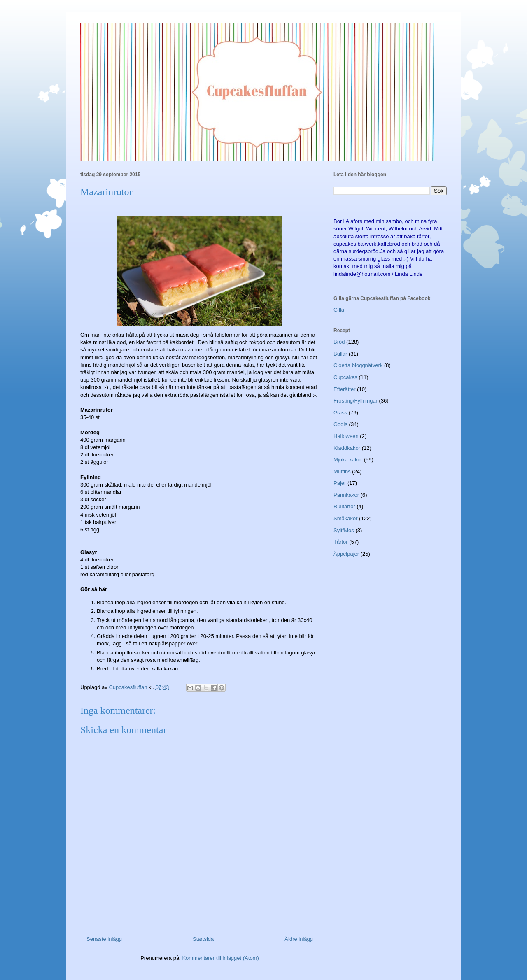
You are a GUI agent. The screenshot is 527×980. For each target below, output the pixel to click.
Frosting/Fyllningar (356, 401)
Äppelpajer (346, 554)
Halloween (346, 436)
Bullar (340, 354)
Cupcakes (345, 377)
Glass (340, 413)
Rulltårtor (344, 506)
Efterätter (344, 389)
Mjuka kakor (348, 460)
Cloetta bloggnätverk (358, 365)
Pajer (340, 483)
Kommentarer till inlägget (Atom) (220, 958)
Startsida (203, 939)
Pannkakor (346, 495)
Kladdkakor (347, 448)
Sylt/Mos (344, 530)
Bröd (339, 342)
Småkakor (346, 518)
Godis (340, 424)
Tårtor (341, 542)
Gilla (339, 310)
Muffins (342, 471)
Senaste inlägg (104, 939)
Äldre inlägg (299, 939)
